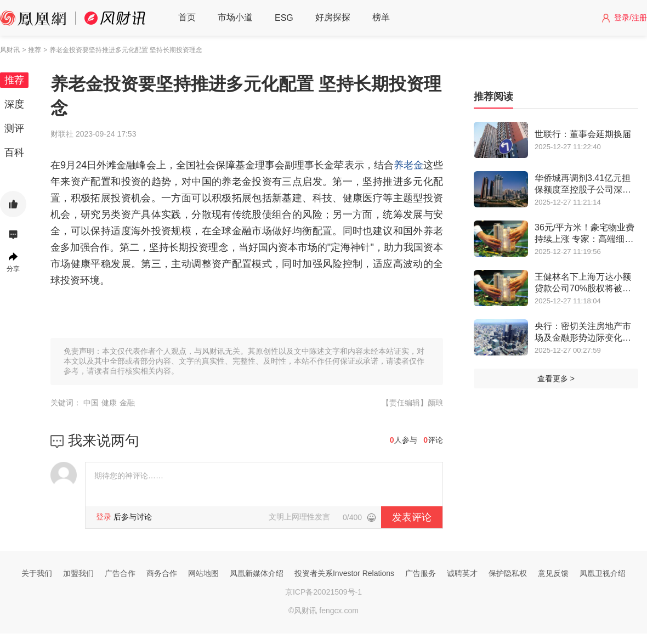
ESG (284, 18)
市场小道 (235, 17)
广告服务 (421, 573)
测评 (14, 128)
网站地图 (203, 573)
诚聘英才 (462, 573)
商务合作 (162, 573)
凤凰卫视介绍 (603, 573)
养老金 (408, 165)
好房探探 (333, 17)
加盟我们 (78, 573)
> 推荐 (31, 50)
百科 (14, 152)
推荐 (14, 80)
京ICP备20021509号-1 (323, 592)
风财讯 (10, 50)
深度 (14, 104)
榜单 (381, 17)
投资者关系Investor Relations (344, 573)
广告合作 (120, 573)
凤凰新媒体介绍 (257, 573)
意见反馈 (553, 573)
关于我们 (37, 573)
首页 (187, 17)
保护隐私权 (508, 573)
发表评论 (412, 517)
